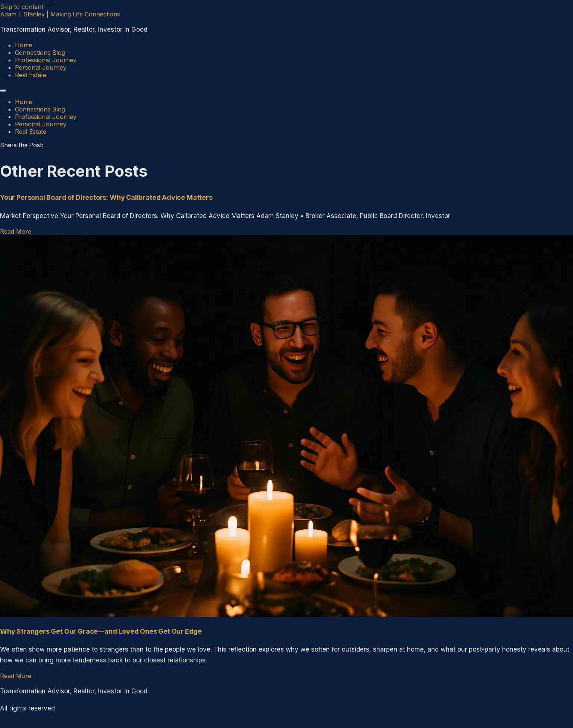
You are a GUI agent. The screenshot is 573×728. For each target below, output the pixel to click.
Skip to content (27, 7)
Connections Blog (40, 53)
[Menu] (3, 91)
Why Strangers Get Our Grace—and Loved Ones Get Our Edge (101, 631)
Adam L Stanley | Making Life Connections (60, 14)
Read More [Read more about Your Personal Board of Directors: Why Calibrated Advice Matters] (16, 231)
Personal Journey (41, 67)
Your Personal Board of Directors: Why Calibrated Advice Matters (106, 197)
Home (24, 45)
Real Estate (31, 75)
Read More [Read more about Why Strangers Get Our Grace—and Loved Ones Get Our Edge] (16, 676)
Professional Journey (46, 60)
